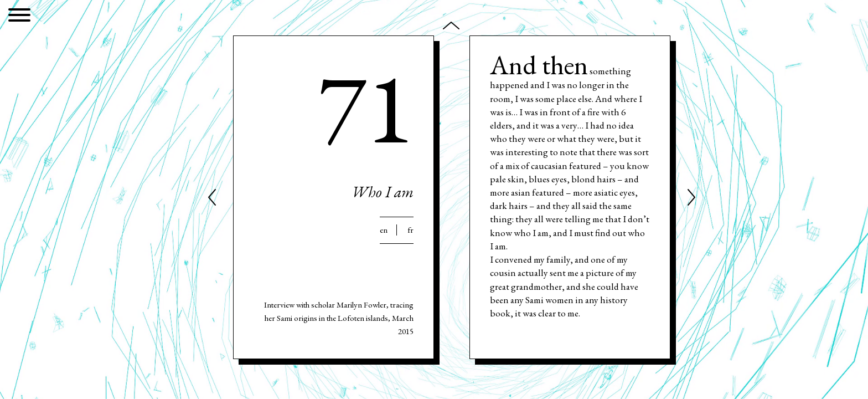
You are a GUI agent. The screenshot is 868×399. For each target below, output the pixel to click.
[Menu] (19, 17)
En (384, 230)
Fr (410, 230)
